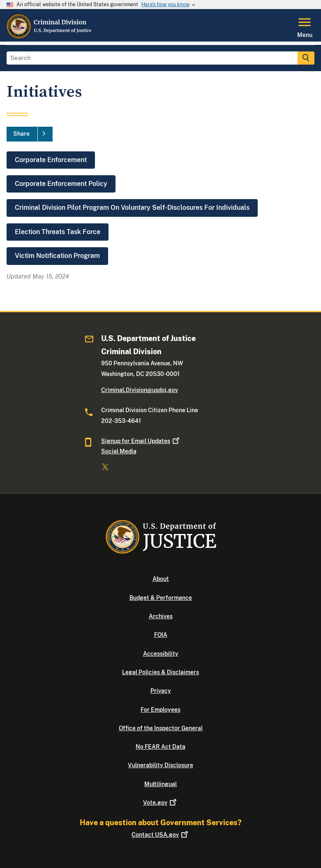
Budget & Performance (161, 598)
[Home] (50, 37)
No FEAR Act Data (160, 747)
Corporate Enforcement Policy (61, 184)
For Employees (160, 710)
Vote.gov (160, 803)
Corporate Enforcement (51, 160)
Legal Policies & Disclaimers (160, 672)
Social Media (119, 451)
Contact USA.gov (160, 835)
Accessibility (161, 654)
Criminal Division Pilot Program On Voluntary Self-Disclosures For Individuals (132, 208)
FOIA (161, 635)
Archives (161, 616)
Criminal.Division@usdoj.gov (140, 390)
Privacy (161, 691)
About (161, 579)
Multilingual (160, 784)
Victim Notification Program (57, 256)
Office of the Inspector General (161, 728)
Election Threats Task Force (58, 232)
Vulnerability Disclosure (160, 765)
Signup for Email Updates (141, 441)
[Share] (30, 134)
